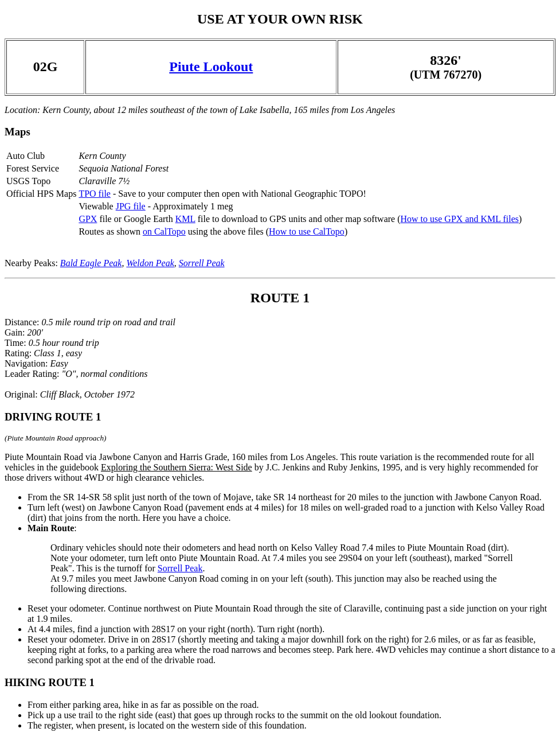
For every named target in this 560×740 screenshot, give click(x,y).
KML (185, 219)
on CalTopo (164, 231)
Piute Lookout (211, 67)
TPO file (95, 194)
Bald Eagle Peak (91, 263)
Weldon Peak (150, 263)
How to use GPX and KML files (459, 219)
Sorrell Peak (202, 263)
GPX (88, 219)
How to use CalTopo (307, 231)
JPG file (131, 206)
